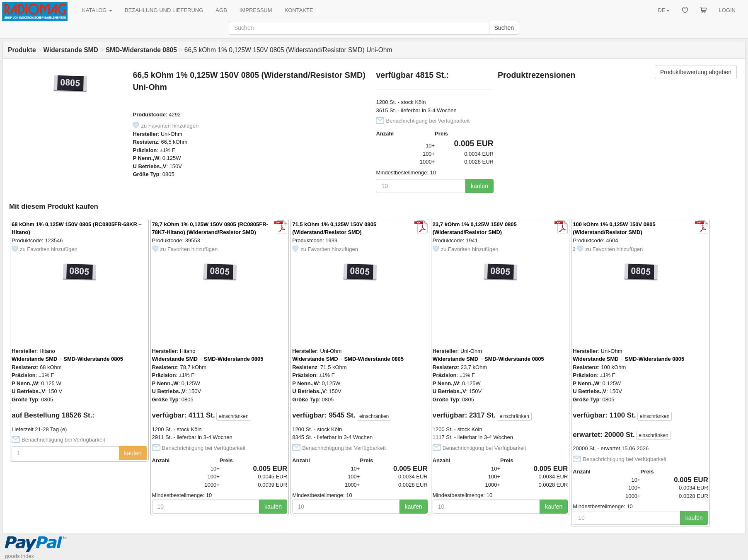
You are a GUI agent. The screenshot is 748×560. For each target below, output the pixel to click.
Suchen (504, 28)
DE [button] (663, 10)
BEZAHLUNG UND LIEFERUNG (164, 10)
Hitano (47, 351)
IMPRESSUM (256, 10)
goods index (19, 556)
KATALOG (97, 10)
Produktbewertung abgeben (696, 72)
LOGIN (727, 10)
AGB (221, 10)
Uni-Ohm (172, 134)
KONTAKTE (299, 10)
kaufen (479, 186)
